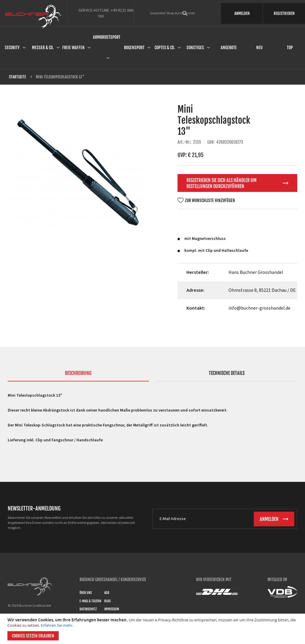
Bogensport (134, 48)
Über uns (86, 593)
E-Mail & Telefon (90, 601)
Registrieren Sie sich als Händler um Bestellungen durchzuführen (221, 183)
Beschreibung (78, 373)
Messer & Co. (43, 48)
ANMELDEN (242, 13)
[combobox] (193, 13)
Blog (108, 601)
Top (290, 48)
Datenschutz (88, 609)
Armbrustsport (107, 37)
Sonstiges (195, 48)
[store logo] (34, 16)
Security (12, 48)
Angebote (229, 48)
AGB (107, 593)
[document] (153, 629)
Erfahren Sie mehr (57, 625)
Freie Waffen (73, 48)
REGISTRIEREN (284, 13)
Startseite (17, 77)
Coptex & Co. (165, 48)
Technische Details (227, 373)
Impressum (112, 609)
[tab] (78, 376)
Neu (259, 48)
